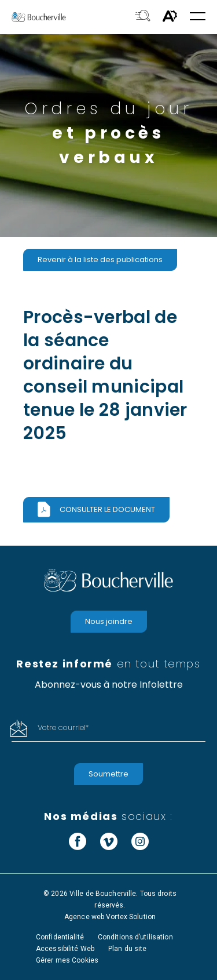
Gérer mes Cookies (67, 960)
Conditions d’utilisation (135, 937)
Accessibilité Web (65, 949)
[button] (198, 17)
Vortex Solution (131, 917)
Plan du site (127, 949)
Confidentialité (60, 937)
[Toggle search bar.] (143, 17)
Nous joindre (109, 621)
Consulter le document (107, 509)
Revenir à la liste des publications (100, 259)
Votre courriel (63, 727)
